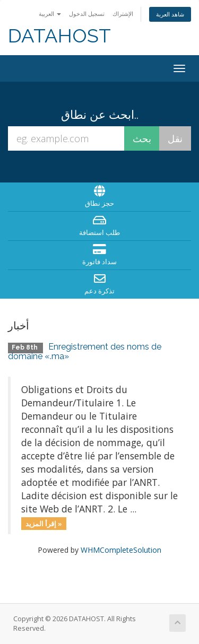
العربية (50, 14)
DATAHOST (59, 36)
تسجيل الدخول (87, 14)
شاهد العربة (170, 14)
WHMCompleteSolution (121, 550)
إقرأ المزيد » (44, 523)
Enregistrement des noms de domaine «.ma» (85, 351)
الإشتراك (123, 14)
